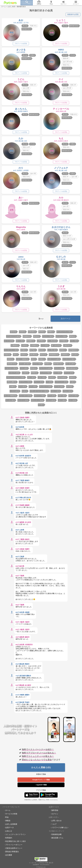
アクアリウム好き (46, 369)
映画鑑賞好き (54, 356)
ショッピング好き (11, 369)
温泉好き (73, 379)
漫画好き (63, 351)
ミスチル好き (15, 392)
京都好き (42, 360)
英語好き (37, 337)
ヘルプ (54, 825)
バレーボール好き (25, 397)
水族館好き (65, 356)
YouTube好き (62, 379)
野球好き (34, 369)
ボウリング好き (40, 397)
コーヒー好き (37, 365)
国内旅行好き (12, 365)
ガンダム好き (70, 365)
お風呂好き (67, 347)
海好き (16, 356)
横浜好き (42, 351)
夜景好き (10, 360)
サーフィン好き (23, 401)
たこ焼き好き (52, 342)
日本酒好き (64, 342)
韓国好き (48, 365)
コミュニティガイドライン (15, 835)
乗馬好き (73, 337)
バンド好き (73, 401)
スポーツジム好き (54, 360)
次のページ (65, 320)
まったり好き (9, 342)
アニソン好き (39, 383)
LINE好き (52, 379)
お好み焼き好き (72, 369)
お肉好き (25, 347)
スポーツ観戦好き (22, 360)
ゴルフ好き (42, 379)
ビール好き (22, 388)
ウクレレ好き (59, 369)
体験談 (8, 822)
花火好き (13, 333)
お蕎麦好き (15, 347)
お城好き (13, 388)
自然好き (24, 356)
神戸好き (33, 351)
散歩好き (43, 356)
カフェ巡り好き (25, 365)
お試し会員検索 (11, 825)
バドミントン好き (61, 383)
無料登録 (55, 811)
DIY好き (41, 406)
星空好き (42, 333)
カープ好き (58, 374)
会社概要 (9, 856)
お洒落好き (34, 347)
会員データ (10, 829)
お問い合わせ (56, 822)
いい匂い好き (52, 351)
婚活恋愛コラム (57, 839)
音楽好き (7, 356)
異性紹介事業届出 (12, 853)
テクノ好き (74, 342)
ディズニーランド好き (64, 333)
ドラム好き (52, 397)
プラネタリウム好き (13, 337)
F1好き (73, 383)
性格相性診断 (56, 835)
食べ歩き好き (56, 347)
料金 (7, 818)
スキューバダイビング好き (16, 379)
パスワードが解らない (60, 829)
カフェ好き (33, 388)
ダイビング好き (61, 337)
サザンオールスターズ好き (39, 392)
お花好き (25, 374)
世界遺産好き (73, 351)
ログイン (55, 815)
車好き (34, 360)
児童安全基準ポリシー (14, 849)
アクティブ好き (48, 337)
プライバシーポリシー (14, 846)
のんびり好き (73, 397)
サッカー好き (10, 401)
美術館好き (27, 337)
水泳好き (22, 333)
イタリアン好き (14, 374)
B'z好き (25, 392)
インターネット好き (11, 351)
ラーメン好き (69, 374)
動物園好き (31, 342)
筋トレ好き (20, 342)
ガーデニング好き (25, 383)
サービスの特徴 (11, 815)
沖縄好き (51, 333)
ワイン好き (24, 369)
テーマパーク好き (69, 360)
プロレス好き (68, 392)
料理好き (34, 374)
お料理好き (41, 342)
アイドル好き (51, 401)
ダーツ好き (62, 401)
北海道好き (32, 333)
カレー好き (31, 379)
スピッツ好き (56, 392)
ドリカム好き (59, 388)
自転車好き (34, 356)
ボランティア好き (37, 401)
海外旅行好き (58, 365)
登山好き (75, 356)
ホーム (8, 811)
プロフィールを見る (21, 43)
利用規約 (9, 839)
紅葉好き (24, 351)
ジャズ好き (45, 347)
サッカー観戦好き (10, 397)
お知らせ (9, 832)
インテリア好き (46, 374)
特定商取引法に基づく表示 (15, 842)
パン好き (49, 383)
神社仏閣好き (12, 383)
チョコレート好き (46, 388)
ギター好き (62, 397)
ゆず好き (70, 388)
